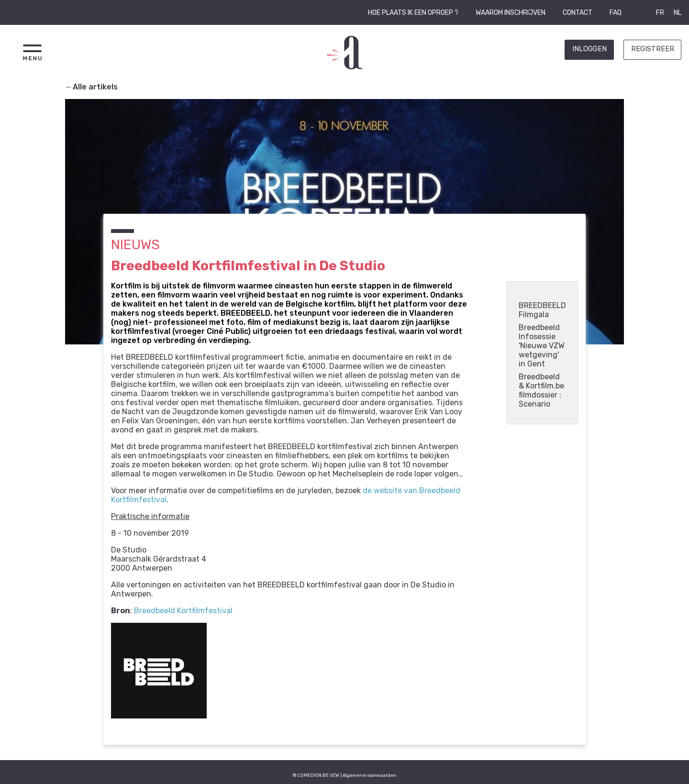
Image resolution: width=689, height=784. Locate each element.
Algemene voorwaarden (370, 775)
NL (678, 13)
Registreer (653, 49)
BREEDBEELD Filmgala (542, 310)
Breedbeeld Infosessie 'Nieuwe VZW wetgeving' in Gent (542, 346)
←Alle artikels (91, 87)
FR (660, 13)
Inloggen (589, 49)
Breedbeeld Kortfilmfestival (183, 611)
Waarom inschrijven (511, 13)
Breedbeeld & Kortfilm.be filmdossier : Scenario (541, 390)
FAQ (616, 13)
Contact (578, 13)
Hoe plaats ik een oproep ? (413, 13)
